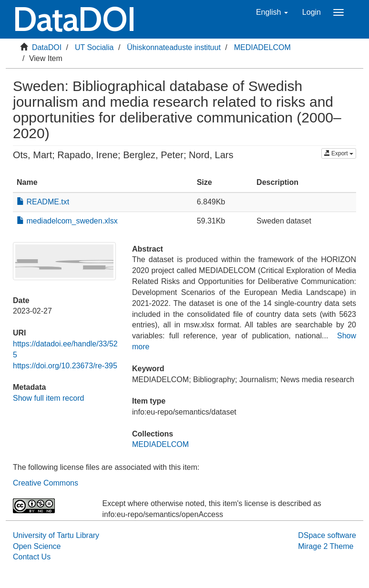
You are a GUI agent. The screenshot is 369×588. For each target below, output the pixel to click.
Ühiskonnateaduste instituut (174, 47)
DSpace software (327, 535)
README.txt (43, 202)
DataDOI (47, 47)
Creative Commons (46, 483)
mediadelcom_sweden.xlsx (67, 221)
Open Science (37, 546)
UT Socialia (94, 47)
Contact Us (32, 557)
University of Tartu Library (56, 535)
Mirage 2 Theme (326, 546)
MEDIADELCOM (262, 47)
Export (339, 153)
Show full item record (48, 398)
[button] (272, 12)
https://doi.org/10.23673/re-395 (65, 366)
